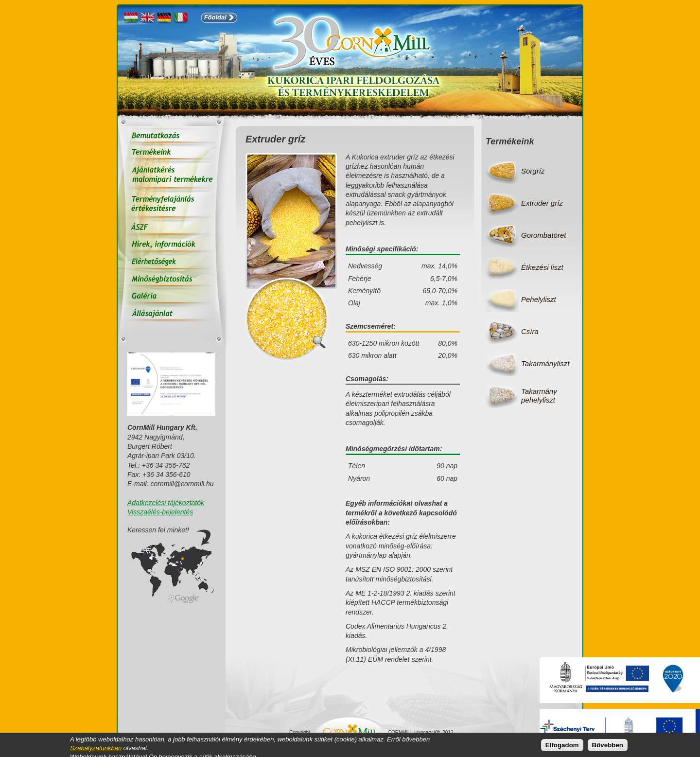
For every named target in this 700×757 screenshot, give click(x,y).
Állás (172, 313)
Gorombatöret (544, 235)
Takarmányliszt (545, 363)
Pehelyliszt (539, 299)
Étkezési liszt (542, 267)
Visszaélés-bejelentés (160, 512)
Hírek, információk (172, 245)
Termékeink (172, 153)
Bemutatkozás (172, 136)
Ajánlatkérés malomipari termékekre (172, 176)
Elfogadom (562, 747)
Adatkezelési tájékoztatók (166, 503)
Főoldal (215, 17)
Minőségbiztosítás (172, 279)
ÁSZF (172, 228)
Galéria (172, 296)
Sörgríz (533, 171)
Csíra (530, 331)
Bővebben (608, 747)
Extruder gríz (542, 203)
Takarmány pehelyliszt (539, 396)
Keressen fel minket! (158, 530)
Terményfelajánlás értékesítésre (172, 205)
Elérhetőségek (172, 262)
